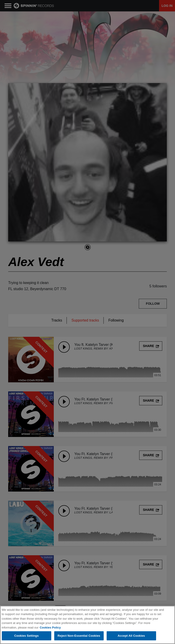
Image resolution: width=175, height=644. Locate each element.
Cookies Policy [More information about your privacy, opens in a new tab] (50, 628)
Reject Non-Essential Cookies (79, 636)
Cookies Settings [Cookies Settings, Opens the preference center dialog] (26, 636)
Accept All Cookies (131, 636)
